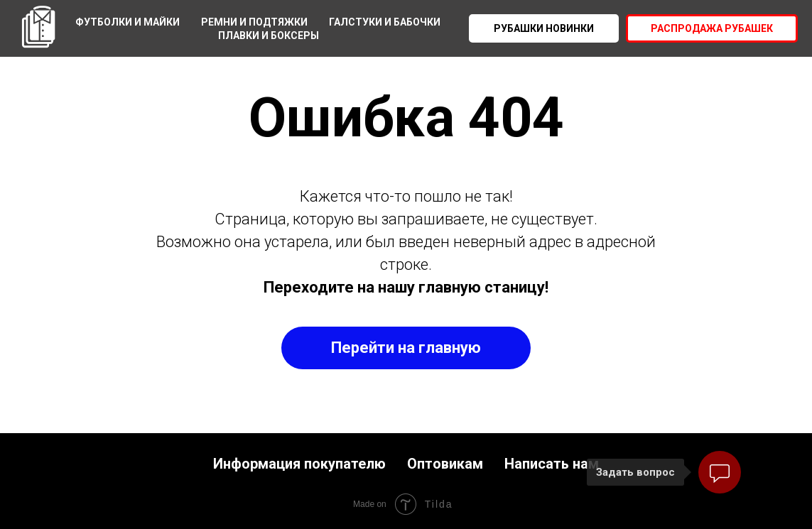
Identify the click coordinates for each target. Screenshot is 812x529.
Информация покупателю (299, 464)
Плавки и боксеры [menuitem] (269, 36)
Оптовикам (445, 464)
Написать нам (552, 464)
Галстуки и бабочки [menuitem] (385, 22)
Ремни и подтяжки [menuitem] (254, 22)
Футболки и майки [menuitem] (128, 22)
